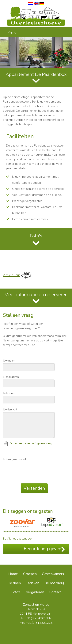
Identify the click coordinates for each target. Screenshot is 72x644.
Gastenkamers (53, 574)
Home (13, 574)
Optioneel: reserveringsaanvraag (27, 444)
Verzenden (34, 488)
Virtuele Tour (11, 275)
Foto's (36, 236)
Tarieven (33, 583)
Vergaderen (35, 592)
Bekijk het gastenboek (18, 539)
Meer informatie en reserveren (36, 295)
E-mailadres (11, 377)
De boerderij (54, 583)
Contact (55, 592)
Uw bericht (10, 409)
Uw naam (9, 360)
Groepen (30, 574)
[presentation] (32, 469)
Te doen (14, 583)
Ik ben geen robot (15, 459)
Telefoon (9, 393)
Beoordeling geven (44, 549)
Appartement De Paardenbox (36, 74)
